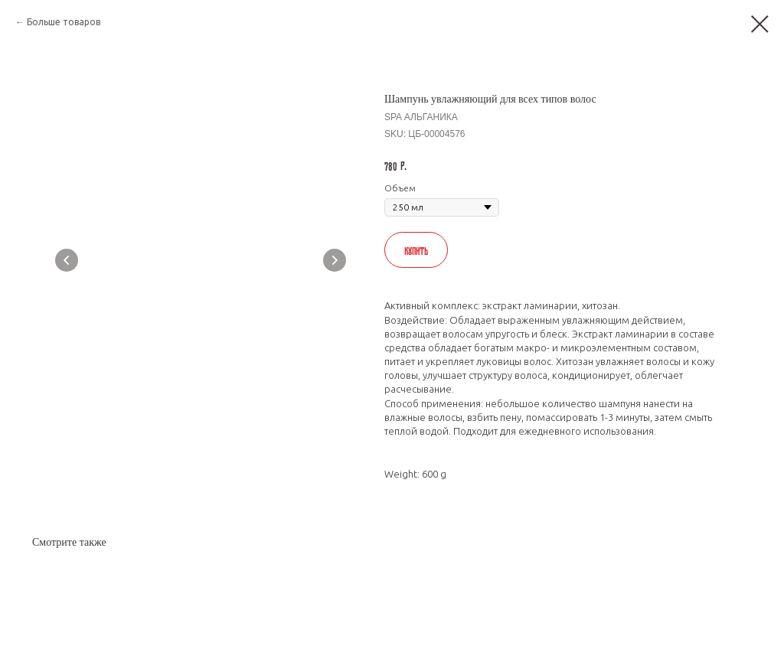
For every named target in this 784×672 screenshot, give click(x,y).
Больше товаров (64, 22)
